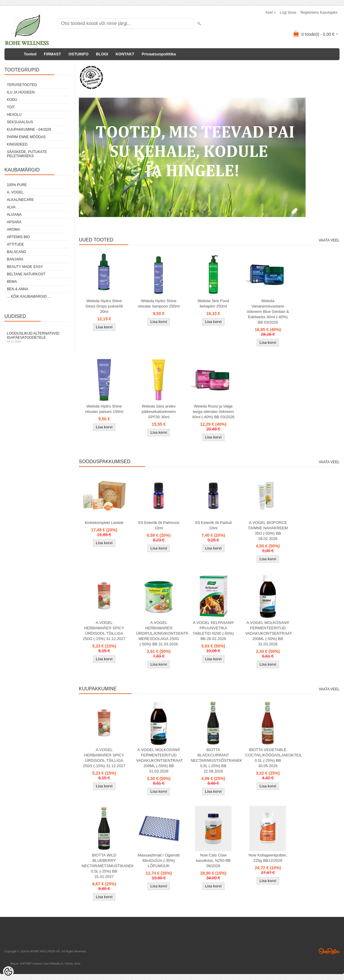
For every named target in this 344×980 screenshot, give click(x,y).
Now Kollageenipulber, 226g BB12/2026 (268, 858)
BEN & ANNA (18, 289)
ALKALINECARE (20, 200)
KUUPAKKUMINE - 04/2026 (29, 129)
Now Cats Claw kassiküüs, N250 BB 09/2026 (213, 860)
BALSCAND (17, 252)
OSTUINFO (78, 54)
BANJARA (15, 259)
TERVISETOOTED (22, 85)
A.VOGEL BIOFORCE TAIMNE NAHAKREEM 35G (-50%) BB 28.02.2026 (268, 531)
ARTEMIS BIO (18, 237)
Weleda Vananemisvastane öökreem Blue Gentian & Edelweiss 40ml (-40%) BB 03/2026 (268, 312)
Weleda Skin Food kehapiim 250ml (213, 303)
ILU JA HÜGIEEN (21, 92)
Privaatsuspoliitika (159, 54)
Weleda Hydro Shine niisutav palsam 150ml (104, 409)
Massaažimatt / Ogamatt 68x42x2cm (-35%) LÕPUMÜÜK (159, 860)
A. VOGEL (15, 192)
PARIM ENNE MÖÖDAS (26, 137)
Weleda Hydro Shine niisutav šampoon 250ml (159, 303)
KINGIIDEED (17, 144)
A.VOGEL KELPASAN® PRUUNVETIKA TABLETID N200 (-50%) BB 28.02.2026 (213, 631)
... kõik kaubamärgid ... (29, 297)
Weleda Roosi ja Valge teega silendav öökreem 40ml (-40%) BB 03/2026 (213, 412)
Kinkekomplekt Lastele (104, 523)
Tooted (30, 54)
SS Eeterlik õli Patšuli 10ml (213, 525)
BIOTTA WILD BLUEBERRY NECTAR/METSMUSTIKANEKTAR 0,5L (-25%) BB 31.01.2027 (105, 866)
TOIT (11, 107)
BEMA (12, 282)
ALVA (11, 207)
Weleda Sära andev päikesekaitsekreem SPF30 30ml (159, 412)
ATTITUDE (15, 244)
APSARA (14, 222)
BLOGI (102, 54)
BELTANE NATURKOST (26, 274)
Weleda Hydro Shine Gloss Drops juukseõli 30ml (104, 306)
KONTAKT (125, 54)
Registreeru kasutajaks (319, 13)
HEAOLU (14, 115)
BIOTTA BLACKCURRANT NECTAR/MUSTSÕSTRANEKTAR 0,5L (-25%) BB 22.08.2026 (215, 760)
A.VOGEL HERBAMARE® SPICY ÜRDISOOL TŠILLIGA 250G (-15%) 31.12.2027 (104, 631)
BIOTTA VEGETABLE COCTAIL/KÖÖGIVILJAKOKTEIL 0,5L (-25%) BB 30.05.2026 (269, 758)
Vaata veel (329, 240)
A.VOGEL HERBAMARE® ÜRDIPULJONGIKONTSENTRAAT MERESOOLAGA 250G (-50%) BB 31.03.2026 (160, 633)
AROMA (13, 230)
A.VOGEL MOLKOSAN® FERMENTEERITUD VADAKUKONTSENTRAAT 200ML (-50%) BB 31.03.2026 (269, 633)
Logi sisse (288, 13)
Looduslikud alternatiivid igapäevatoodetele (37, 337)
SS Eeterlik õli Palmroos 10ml (159, 525)
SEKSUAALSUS (20, 122)
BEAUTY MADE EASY (25, 267)
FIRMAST (52, 54)
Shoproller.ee (329, 951)
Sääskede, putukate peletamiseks (27, 154)
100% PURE (17, 185)
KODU (12, 100)
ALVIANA (14, 215)
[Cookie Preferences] (8, 972)
